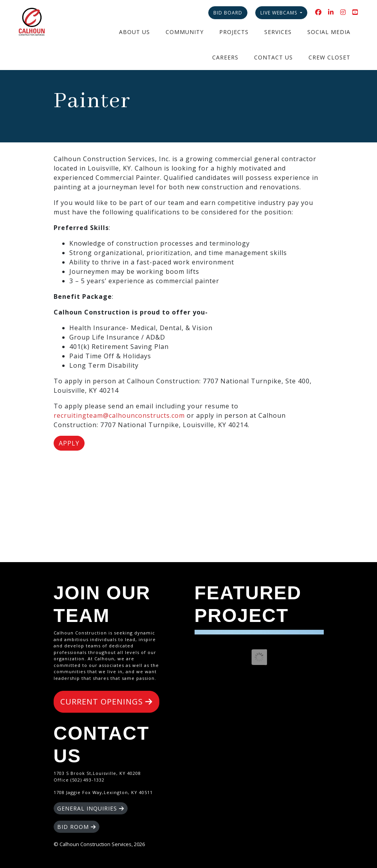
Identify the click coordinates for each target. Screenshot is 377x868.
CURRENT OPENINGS (106, 702)
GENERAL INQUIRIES (91, 808)
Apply (69, 443)
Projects (234, 32)
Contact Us (273, 57)
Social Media (329, 32)
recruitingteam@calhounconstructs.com (119, 415)
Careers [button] (225, 57)
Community (185, 32)
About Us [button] (134, 32)
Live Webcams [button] (280, 13)
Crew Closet (329, 57)
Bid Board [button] (228, 13)
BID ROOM (77, 827)
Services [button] (278, 32)
